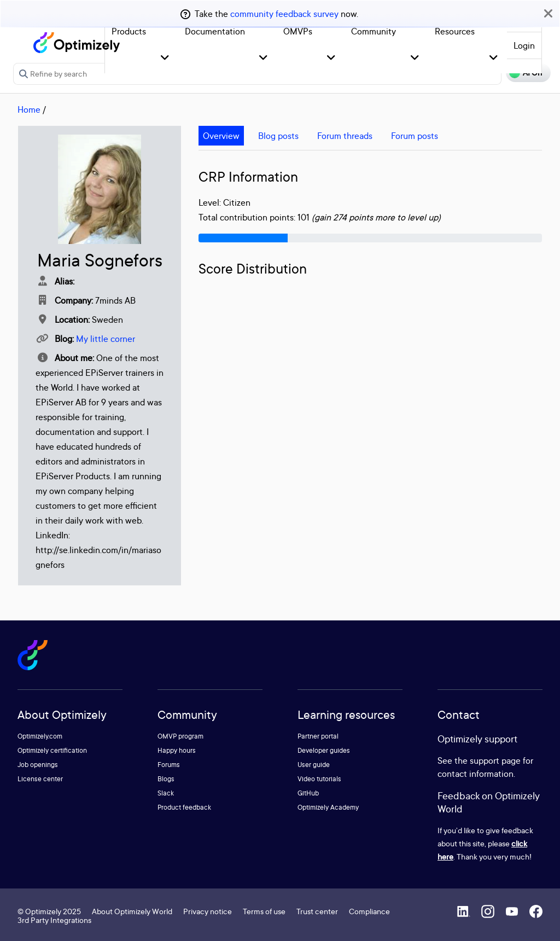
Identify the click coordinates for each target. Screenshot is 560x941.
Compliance (369, 911)
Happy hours (177, 750)
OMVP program (180, 736)
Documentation (215, 31)
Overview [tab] (221, 136)
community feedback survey (284, 14)
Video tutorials (319, 779)
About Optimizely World (132, 911)
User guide (314, 765)
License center (40, 779)
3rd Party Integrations (54, 920)
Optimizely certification (52, 750)
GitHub (308, 793)
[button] (165, 58)
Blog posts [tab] (278, 136)
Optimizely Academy (328, 807)
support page (495, 760)
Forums (169, 765)
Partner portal (318, 736)
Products (129, 31)
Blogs (166, 779)
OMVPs (298, 31)
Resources (455, 31)
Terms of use (264, 911)
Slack (166, 793)
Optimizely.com (40, 736)
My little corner (106, 339)
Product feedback (184, 807)
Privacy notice (208, 911)
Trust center (317, 911)
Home (29, 109)
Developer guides (324, 750)
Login (524, 45)
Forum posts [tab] (415, 136)
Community (374, 31)
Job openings (38, 765)
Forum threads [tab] (345, 136)
